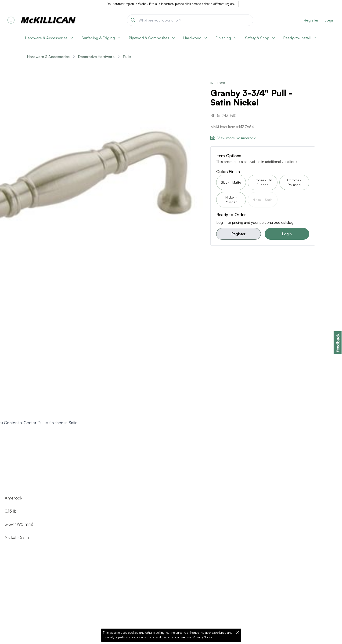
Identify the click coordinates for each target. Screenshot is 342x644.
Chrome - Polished (294, 182)
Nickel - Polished (231, 200)
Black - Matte (231, 182)
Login (329, 20)
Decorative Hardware (96, 57)
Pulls (127, 57)
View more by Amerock (233, 138)
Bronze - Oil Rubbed (263, 182)
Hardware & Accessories (48, 57)
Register (238, 234)
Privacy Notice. (203, 637)
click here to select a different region (209, 4)
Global (143, 4)
